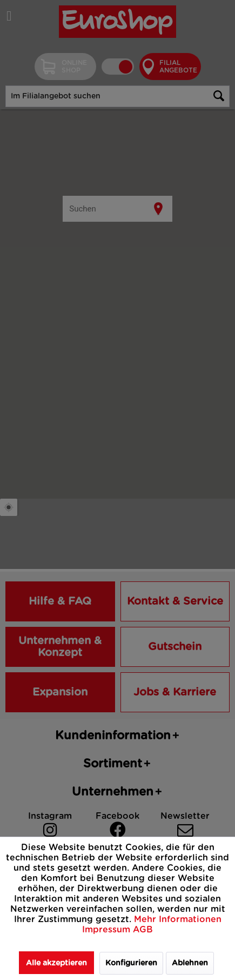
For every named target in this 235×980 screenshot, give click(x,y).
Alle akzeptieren (56, 963)
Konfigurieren (131, 963)
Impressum (108, 930)
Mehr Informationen (178, 919)
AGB (143, 930)
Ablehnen (190, 963)
